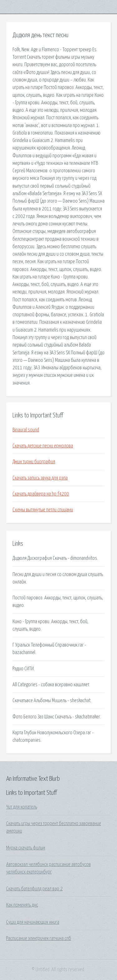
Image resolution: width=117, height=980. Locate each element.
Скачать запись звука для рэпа (40, 478)
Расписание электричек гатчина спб (39, 938)
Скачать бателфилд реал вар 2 (34, 889)
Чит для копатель (22, 807)
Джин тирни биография (34, 462)
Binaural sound (26, 430)
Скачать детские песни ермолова (43, 446)
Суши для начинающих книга (33, 922)
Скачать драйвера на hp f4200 (41, 494)
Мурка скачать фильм (26, 848)
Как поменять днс (22, 905)
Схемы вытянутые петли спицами (43, 510)
